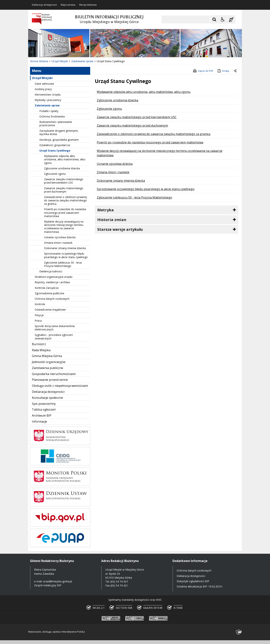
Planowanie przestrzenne (50, 380)
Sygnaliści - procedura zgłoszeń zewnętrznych (54, 337)
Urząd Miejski (42, 78)
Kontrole (40, 304)
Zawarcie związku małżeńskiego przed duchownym (64, 190)
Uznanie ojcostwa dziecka (60, 237)
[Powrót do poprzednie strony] (235, 71)
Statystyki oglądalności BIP (193, 581)
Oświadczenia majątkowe (50, 310)
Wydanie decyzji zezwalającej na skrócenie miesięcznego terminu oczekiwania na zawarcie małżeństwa (64, 227)
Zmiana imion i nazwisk (58, 243)
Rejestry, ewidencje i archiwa (52, 282)
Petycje (39, 315)
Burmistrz (39, 344)
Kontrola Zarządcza (47, 288)
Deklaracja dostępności (44, 5)
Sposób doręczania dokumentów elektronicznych (55, 328)
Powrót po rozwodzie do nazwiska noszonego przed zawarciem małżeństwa (65, 213)
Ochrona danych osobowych (52, 299)
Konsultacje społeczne (47, 398)
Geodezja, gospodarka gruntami (59, 140)
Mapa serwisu (68, 5)
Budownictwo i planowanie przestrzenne (56, 124)
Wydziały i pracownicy (48, 100)
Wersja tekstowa (88, 5)
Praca (38, 321)
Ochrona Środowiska (52, 116)
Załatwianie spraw (47, 105)
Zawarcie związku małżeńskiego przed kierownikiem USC (64, 181)
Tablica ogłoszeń (44, 409)
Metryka (106, 210)
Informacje (39, 421)
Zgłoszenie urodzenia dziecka (62, 168)
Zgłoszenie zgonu (55, 174)
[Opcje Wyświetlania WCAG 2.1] (223, 19)
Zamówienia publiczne (48, 368)
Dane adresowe (44, 84)
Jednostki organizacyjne (49, 362)
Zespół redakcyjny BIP (48, 585)
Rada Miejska (41, 350)
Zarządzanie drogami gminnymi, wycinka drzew (59, 132)
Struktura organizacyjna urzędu (54, 277)
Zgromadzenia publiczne (49, 293)
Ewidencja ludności (51, 271)
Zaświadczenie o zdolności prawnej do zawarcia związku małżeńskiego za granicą (66, 200)
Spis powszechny (44, 404)
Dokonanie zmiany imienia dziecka (65, 248)
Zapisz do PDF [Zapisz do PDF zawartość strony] (203, 71)
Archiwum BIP (42, 415)
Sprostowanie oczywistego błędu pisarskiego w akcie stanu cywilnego (66, 255)
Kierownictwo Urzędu (48, 95)
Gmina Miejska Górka (47, 356)
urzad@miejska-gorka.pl (57, 581)
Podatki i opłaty (49, 111)
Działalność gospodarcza (55, 145)
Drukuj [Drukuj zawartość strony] (223, 71)
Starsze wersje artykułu (120, 229)
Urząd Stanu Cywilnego (55, 151)
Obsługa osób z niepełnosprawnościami (60, 386)
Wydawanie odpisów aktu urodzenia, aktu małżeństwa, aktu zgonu (65, 159)
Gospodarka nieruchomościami (54, 374)
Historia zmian (112, 220)
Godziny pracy (43, 89)
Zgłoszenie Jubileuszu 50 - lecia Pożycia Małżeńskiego (63, 264)
